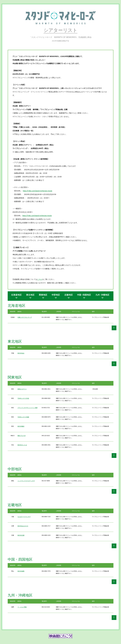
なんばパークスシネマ (24, 517)
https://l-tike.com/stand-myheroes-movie (37, 191)
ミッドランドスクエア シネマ (26, 481)
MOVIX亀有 (21, 426)
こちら (40, 279)
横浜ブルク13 (22, 436)
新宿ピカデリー (22, 389)
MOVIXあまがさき (23, 526)
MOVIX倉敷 (21, 571)
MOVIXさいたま (22, 445)
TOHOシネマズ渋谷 (23, 398)
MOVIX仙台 (21, 353)
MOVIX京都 (21, 535)
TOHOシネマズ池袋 (23, 417)
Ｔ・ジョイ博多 (22, 607)
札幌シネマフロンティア (25, 317)
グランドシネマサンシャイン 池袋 (28, 408)
